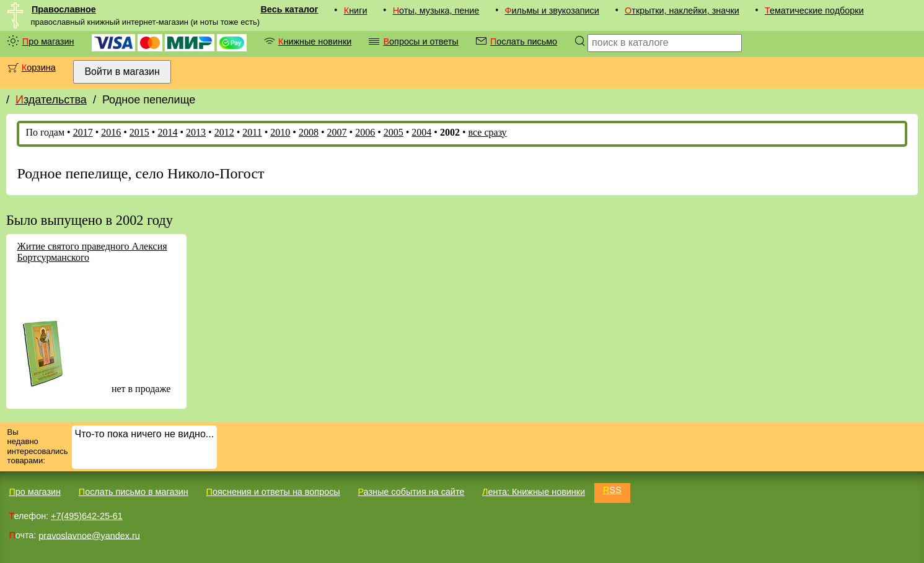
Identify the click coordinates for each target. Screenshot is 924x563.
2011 (252, 132)
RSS (612, 490)
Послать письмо (524, 41)
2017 (83, 132)
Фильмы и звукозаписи (552, 11)
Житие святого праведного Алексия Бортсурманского (92, 252)
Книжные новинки (315, 41)
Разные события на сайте (411, 492)
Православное (64, 9)
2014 (167, 132)
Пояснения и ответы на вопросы (273, 492)
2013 (196, 132)
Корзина (39, 68)
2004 (421, 132)
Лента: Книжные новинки (534, 492)
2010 (280, 132)
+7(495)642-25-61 (87, 516)
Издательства (51, 100)
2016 (111, 132)
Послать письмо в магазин (134, 492)
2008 (309, 132)
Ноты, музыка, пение (436, 11)
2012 (224, 132)
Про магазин (48, 41)
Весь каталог (289, 9)
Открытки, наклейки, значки (682, 11)
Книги (356, 11)
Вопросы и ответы (420, 41)
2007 (337, 132)
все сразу (488, 132)
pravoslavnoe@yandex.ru (89, 535)
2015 (139, 132)
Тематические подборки (814, 11)
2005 (394, 132)
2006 (365, 132)
